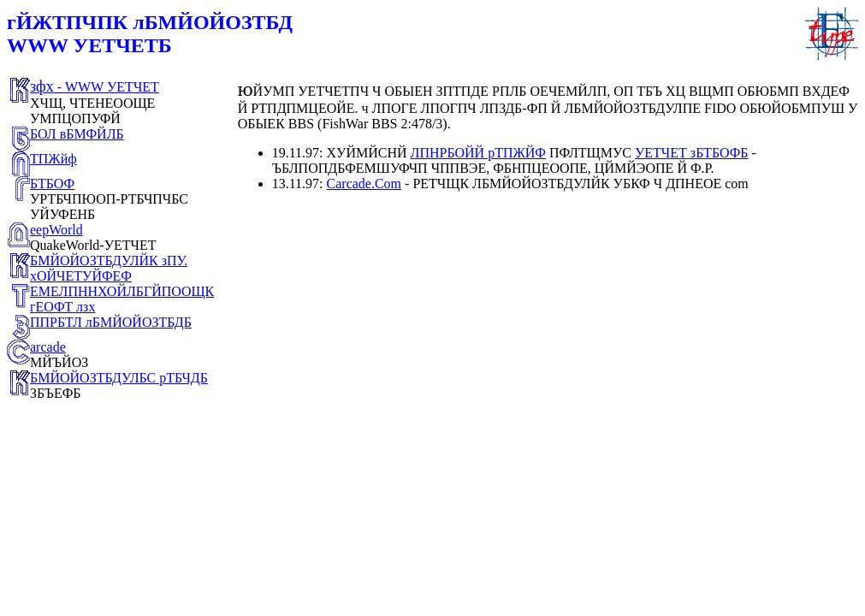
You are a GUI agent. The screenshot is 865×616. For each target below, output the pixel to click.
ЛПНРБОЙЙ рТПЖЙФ (478, 153)
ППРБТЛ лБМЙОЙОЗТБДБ (111, 322)
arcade (48, 347)
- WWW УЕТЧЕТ (95, 87)
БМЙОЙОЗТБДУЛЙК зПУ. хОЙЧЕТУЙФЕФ (109, 268)
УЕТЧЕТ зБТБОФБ (692, 153)
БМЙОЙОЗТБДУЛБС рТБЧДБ (119, 378)
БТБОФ (52, 184)
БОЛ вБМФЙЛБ (77, 134)
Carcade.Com (364, 184)
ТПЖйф (53, 159)
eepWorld (56, 230)
